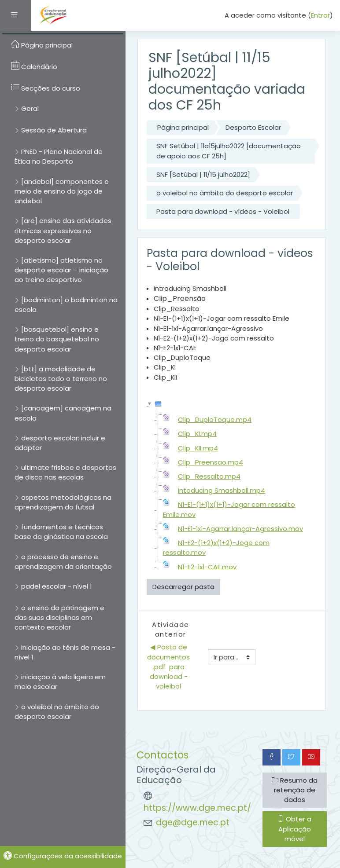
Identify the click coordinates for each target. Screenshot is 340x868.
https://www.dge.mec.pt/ (197, 808)
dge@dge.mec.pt (193, 822)
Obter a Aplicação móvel (294, 829)
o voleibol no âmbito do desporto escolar (225, 193)
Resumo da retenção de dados (295, 790)
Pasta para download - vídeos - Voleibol (223, 211)
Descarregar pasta (183, 587)
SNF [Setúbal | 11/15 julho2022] (203, 174)
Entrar (320, 15)
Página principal (183, 127)
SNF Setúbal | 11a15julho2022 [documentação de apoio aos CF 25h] (229, 151)
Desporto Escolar (253, 127)
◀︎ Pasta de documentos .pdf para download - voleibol (169, 667)
